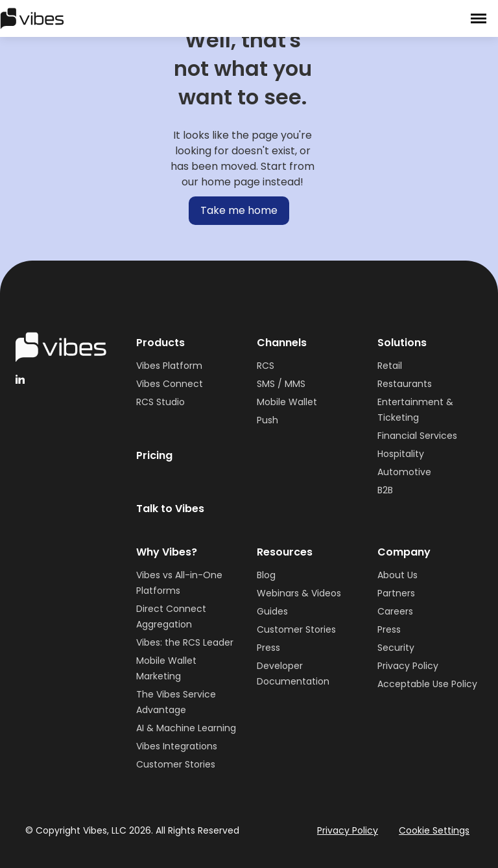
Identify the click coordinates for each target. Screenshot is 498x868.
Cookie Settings (434, 830)
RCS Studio (160, 402)
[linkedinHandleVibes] (20, 379)
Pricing (154, 455)
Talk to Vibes (170, 509)
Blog (266, 575)
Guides (272, 611)
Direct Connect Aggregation (171, 616)
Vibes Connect (170, 384)
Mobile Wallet (287, 402)
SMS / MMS (281, 384)
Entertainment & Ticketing (415, 410)
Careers (395, 611)
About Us (397, 575)
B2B (385, 490)
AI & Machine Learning (186, 728)
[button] (479, 18)
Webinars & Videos (299, 593)
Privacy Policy (408, 666)
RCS (266, 366)
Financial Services (417, 436)
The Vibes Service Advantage (176, 702)
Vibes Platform (169, 366)
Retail (390, 366)
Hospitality (401, 454)
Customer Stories (176, 764)
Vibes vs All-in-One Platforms (179, 583)
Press (268, 648)
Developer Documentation (293, 674)
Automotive (404, 472)
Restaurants (405, 384)
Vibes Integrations (177, 746)
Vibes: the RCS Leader (185, 642)
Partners (396, 593)
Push (267, 420)
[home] (32, 18)
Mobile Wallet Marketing (166, 668)
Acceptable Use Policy (427, 684)
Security (396, 648)
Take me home (239, 210)
